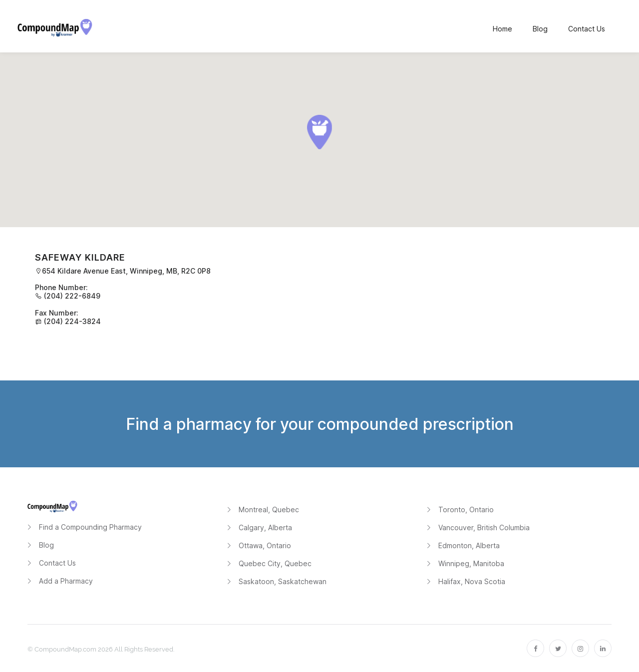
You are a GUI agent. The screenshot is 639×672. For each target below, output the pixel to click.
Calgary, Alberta (265, 527)
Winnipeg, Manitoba (471, 563)
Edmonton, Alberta (469, 545)
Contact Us (57, 563)
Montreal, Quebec (269, 509)
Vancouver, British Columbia (484, 527)
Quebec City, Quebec (275, 563)
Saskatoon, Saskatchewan (283, 581)
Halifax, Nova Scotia (472, 581)
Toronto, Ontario (466, 509)
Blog (46, 545)
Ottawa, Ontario (265, 545)
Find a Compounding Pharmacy (90, 527)
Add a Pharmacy (66, 581)
